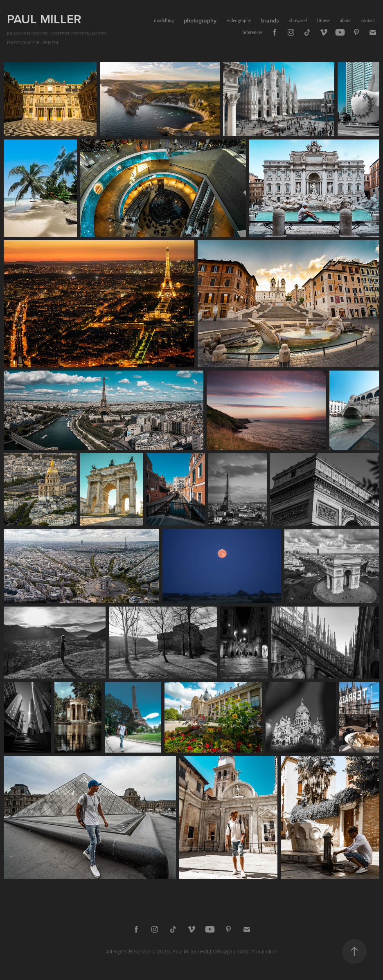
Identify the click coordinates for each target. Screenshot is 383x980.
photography (200, 20)
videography (239, 20)
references (252, 32)
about (345, 20)
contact (368, 20)
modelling (164, 20)
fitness (323, 20)
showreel (298, 20)
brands (270, 20)
